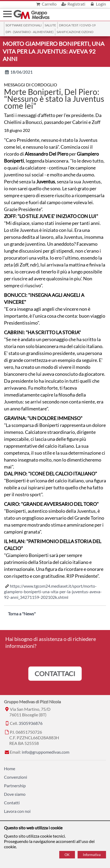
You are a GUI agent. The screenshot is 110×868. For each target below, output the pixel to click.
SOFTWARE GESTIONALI (24, 25)
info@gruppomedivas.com (46, 752)
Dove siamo (15, 794)
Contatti (12, 803)
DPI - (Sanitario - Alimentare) (30, 32)
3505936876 (31, 723)
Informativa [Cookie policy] (92, 855)
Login (98, 4)
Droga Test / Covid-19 (77, 25)
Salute (50, 25)
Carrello (46, 4)
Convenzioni (16, 777)
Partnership (15, 786)
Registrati (73, 4)
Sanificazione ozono (75, 32)
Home (10, 768)
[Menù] (7, 13)
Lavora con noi (17, 811)
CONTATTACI (55, 673)
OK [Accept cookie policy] (67, 855)
